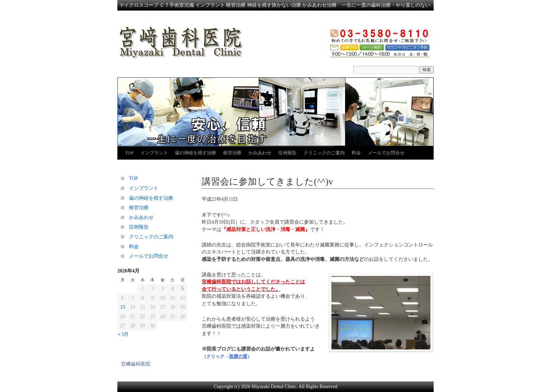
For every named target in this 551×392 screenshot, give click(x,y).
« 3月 (124, 334)
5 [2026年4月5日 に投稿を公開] (183, 288)
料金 (356, 153)
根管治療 (232, 153)
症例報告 (287, 153)
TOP (129, 153)
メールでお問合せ (386, 153)
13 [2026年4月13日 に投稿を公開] (123, 307)
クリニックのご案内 (324, 153)
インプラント (154, 153)
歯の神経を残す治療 (196, 153)
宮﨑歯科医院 (136, 364)
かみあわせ (260, 153)
